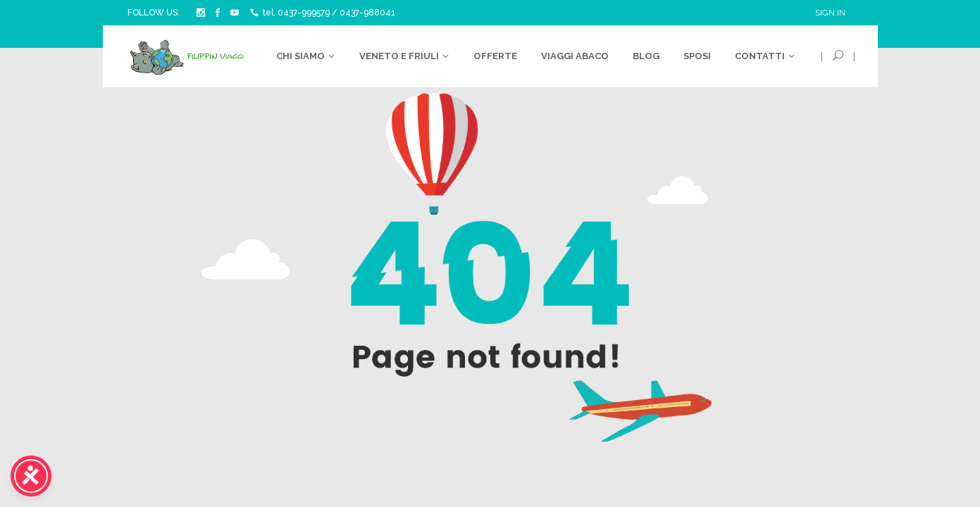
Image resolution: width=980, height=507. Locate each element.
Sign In (830, 13)
